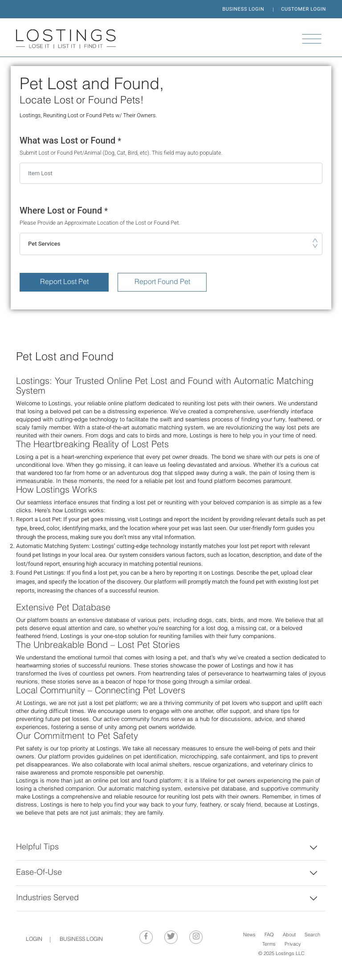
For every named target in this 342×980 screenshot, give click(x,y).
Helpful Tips (37, 847)
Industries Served (47, 898)
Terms (269, 945)
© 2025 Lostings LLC (281, 954)
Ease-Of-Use (39, 873)
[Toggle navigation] (312, 39)
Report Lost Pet (64, 282)
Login (34, 939)
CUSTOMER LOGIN (303, 9)
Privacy (293, 945)
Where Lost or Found (171, 216)
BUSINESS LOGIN (243, 9)
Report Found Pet (162, 282)
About (289, 935)
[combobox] (171, 244)
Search (312, 935)
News (249, 935)
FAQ (269, 935)
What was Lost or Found (171, 146)
